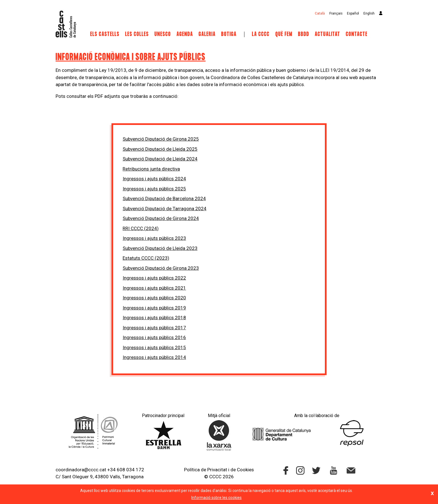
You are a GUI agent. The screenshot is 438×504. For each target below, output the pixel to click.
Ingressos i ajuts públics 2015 (154, 347)
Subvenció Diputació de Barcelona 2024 (164, 198)
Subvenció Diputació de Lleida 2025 (160, 149)
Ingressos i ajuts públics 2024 (154, 179)
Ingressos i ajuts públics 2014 (154, 357)
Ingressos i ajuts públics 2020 (154, 298)
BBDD (304, 34)
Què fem (284, 34)
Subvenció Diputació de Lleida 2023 (160, 248)
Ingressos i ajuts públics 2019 (154, 308)
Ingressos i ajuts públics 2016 (154, 337)
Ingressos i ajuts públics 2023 (154, 238)
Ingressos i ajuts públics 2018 (154, 318)
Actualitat (328, 34)
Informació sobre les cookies (216, 498)
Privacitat (217, 470)
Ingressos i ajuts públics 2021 (154, 288)
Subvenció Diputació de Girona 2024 (161, 218)
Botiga (229, 34)
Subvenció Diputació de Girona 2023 (161, 268)
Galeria (207, 34)
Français (336, 13)
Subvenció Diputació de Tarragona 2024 (165, 209)
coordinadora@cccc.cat (81, 470)
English (369, 13)
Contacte (357, 34)
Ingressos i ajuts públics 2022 (154, 278)
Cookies (245, 470)
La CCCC (261, 34)
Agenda (185, 34)
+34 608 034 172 (126, 470)
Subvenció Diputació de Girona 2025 (161, 139)
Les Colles (137, 34)
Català (320, 13)
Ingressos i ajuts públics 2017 (154, 328)
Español (353, 13)
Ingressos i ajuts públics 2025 (154, 189)
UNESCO (163, 34)
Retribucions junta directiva (151, 169)
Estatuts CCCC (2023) (146, 258)
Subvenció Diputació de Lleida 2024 (160, 159)
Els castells (105, 34)
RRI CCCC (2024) (141, 228)
